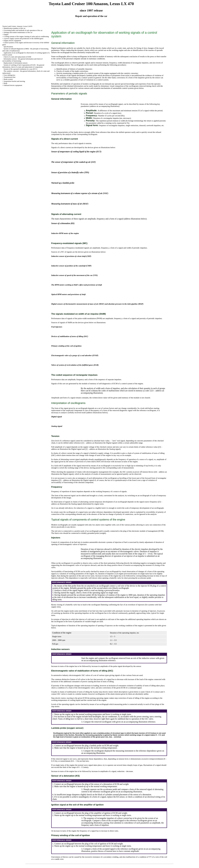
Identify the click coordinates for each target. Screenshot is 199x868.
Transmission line (10, 77)
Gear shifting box (9, 75)
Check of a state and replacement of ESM (17, 57)
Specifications (8, 47)
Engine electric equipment (12, 41)
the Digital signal (110, 443)
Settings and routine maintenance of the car (18, 32)
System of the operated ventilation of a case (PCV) (20, 69)
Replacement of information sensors (16, 63)
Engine (6, 34)
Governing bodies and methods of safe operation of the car (23, 30)
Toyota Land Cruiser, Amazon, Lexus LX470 (17, 26)
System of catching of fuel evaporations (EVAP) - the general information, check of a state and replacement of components (23, 66)
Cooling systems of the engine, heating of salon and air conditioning (26, 36)
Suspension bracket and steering (14, 81)
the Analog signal (113, 449)
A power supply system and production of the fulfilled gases (24, 38)
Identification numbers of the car (14, 28)
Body (5, 83)
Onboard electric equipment (13, 85)
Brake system (8, 79)
